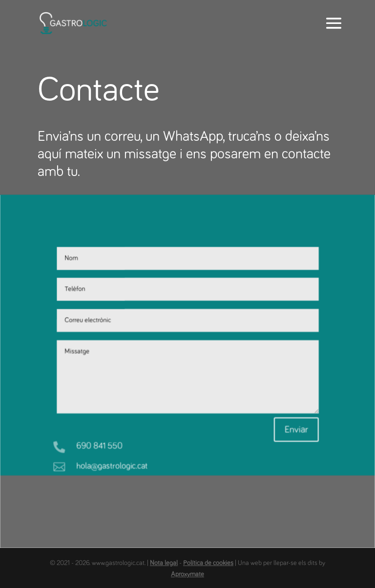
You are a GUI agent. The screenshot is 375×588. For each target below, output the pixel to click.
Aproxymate (187, 574)
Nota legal (164, 563)
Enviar (295, 425)
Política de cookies (208, 563)
